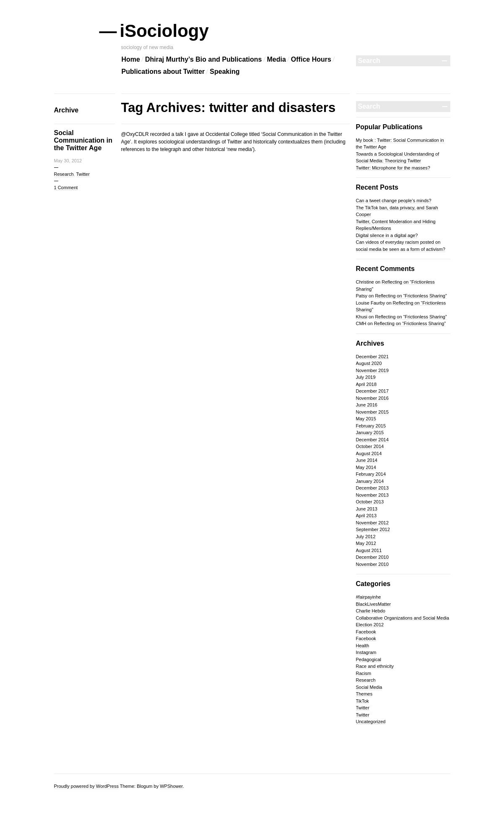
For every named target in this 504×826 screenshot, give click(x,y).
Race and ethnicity (375, 666)
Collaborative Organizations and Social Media (403, 618)
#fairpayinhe (369, 597)
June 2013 (367, 509)
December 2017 (372, 391)
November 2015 (372, 412)
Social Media (369, 687)
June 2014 (367, 460)
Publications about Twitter (163, 72)
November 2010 (372, 564)
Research (64, 174)
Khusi (362, 317)
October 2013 (370, 502)
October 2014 (370, 446)
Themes (364, 694)
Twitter (83, 174)
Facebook (366, 632)
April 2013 (366, 516)
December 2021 (372, 357)
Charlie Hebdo (371, 611)
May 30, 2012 (68, 161)
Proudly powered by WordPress (86, 786)
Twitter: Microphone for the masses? (393, 168)
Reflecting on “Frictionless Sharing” (411, 296)
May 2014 (366, 467)
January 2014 (370, 481)
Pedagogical (369, 659)
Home (131, 59)
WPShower (171, 786)
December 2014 (372, 440)
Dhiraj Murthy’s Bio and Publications (204, 59)
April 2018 (366, 384)
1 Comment (66, 188)
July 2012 (366, 537)
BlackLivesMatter (374, 604)
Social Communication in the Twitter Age (83, 140)
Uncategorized (371, 722)
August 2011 (369, 550)
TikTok (362, 701)
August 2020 (369, 363)
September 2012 (373, 529)
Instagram (366, 652)
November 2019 (372, 370)
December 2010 (372, 557)
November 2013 (372, 495)
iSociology (165, 31)
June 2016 (367, 405)
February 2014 (371, 474)
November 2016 (372, 398)
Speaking (225, 72)
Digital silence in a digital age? (387, 235)
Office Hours (311, 59)
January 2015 (370, 433)
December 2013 (372, 488)
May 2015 (366, 419)
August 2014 (369, 453)
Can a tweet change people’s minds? (394, 201)
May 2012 (366, 543)
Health (363, 646)
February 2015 (371, 426)
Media (277, 59)
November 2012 (372, 523)
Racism (364, 673)
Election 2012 (370, 625)
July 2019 (366, 377)
